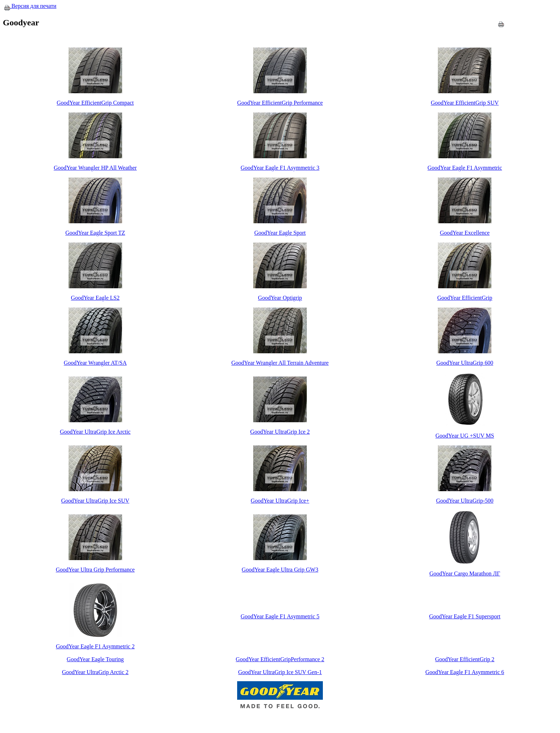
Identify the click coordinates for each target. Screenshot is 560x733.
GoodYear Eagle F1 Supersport (465, 616)
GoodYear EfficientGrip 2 (465, 659)
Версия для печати (30, 6)
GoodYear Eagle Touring (95, 659)
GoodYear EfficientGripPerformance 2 (280, 659)
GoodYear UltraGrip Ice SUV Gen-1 (280, 672)
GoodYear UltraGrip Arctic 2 (95, 672)
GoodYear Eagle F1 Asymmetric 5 (280, 616)
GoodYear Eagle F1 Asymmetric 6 (465, 672)
